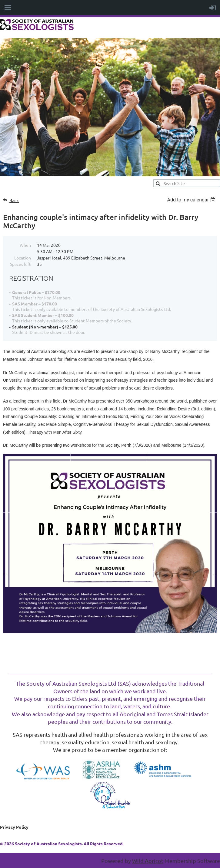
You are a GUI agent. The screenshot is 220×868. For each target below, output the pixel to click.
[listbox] (192, 200)
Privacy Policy (14, 827)
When (25, 245)
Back (14, 200)
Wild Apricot (148, 861)
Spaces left (20, 264)
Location (23, 258)
